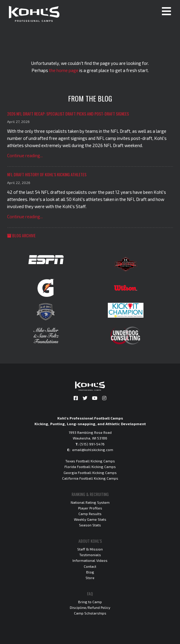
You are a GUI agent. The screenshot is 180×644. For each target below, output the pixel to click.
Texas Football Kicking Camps (90, 461)
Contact (90, 566)
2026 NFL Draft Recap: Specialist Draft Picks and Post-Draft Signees (68, 114)
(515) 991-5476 (92, 444)
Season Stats (90, 525)
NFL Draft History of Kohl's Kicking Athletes (47, 174)
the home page (64, 70)
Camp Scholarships (90, 613)
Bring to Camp (90, 602)
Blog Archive (21, 235)
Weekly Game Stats (90, 519)
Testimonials (90, 555)
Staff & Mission (90, 549)
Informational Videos (90, 560)
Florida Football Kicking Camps (90, 467)
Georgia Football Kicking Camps (90, 473)
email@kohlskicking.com (93, 450)
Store (90, 578)
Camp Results (90, 514)
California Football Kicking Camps (90, 478)
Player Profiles (90, 508)
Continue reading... (25, 155)
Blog (90, 572)
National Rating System (90, 502)
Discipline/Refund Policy (90, 607)
